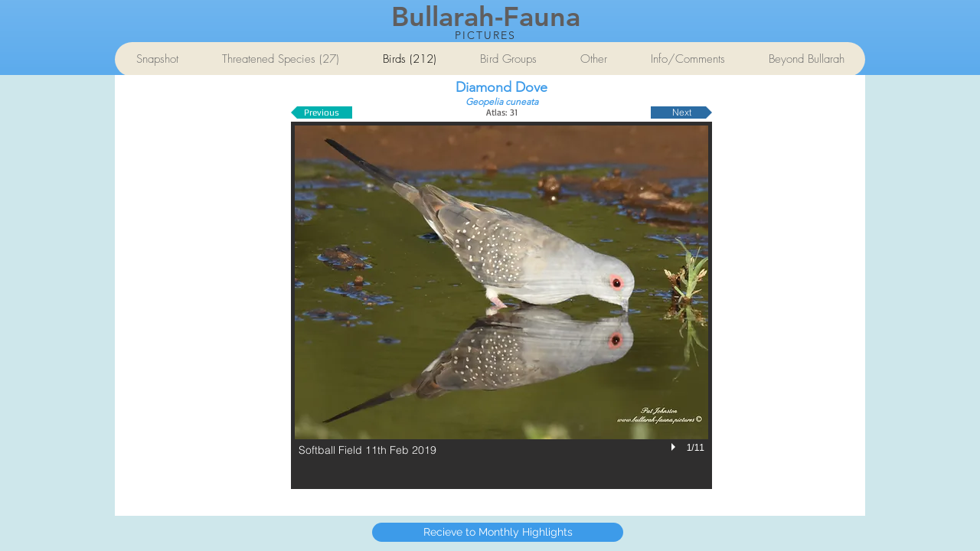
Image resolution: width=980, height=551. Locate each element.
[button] (501, 305)
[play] (675, 447)
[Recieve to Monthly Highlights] (498, 532)
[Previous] (322, 112)
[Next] (681, 112)
